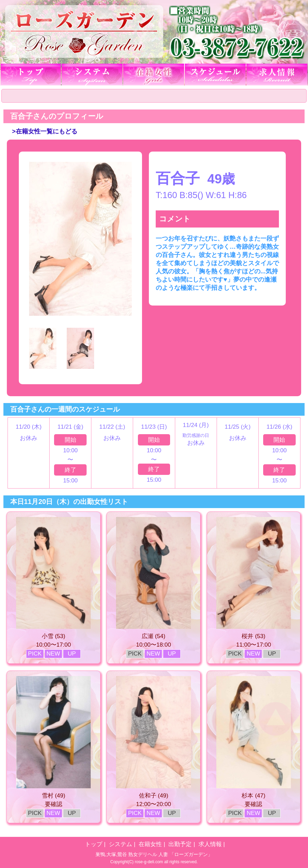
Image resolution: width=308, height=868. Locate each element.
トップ (94, 844)
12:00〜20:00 (154, 804)
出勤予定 (180, 844)
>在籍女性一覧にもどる (45, 131)
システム (120, 844)
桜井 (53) (253, 636)
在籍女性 (150, 844)
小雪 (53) (54, 636)
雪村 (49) (54, 796)
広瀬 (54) (153, 636)
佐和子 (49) (154, 796)
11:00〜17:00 (254, 645)
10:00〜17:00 (53, 645)
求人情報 (210, 844)
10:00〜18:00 (154, 645)
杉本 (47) (253, 796)
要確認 (54, 804)
